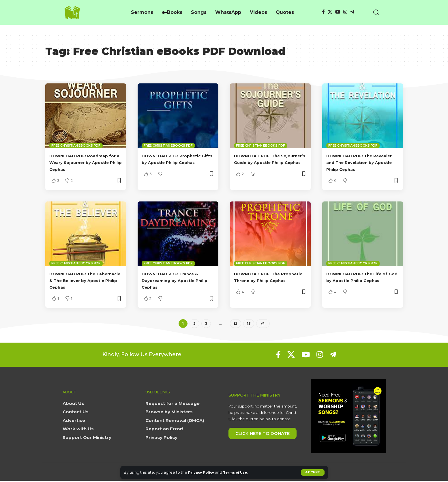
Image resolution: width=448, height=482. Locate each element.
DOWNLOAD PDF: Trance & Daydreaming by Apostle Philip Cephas (175, 280)
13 (249, 324)
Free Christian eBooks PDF (76, 145)
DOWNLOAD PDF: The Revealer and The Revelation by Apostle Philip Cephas (362, 162)
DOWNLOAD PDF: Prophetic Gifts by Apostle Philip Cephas (176, 162)
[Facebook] (323, 12)
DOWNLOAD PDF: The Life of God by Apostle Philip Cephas (362, 280)
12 (235, 324)
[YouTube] (338, 12)
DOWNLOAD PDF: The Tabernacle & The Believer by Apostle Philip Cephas (83, 280)
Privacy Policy (203, 472)
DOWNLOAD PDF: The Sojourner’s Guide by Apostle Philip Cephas (261, 162)
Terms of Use (240, 472)
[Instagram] (345, 12)
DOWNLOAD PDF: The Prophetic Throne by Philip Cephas (267, 280)
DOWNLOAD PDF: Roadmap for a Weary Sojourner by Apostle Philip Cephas (84, 162)
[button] (313, 472)
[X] (330, 12)
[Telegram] (352, 12)
